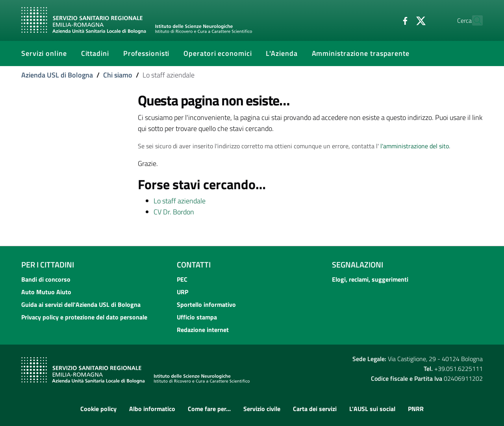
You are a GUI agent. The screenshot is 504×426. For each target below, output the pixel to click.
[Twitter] (404, 20)
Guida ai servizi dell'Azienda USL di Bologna (81, 304)
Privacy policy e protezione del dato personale (84, 317)
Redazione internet (203, 330)
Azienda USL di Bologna (57, 75)
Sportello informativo (206, 304)
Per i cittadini (48, 265)
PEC (182, 279)
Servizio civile (262, 409)
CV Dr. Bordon (174, 212)
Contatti (194, 265)
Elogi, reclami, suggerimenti (370, 279)
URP (183, 292)
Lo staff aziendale (180, 201)
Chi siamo (118, 75)
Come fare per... (209, 409)
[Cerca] (473, 20)
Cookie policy (98, 409)
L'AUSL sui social (372, 409)
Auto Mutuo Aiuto (46, 292)
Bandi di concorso (46, 279)
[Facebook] (388, 20)
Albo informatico (152, 409)
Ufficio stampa (197, 317)
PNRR (416, 409)
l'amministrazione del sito (415, 146)
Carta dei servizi (315, 409)
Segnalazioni (358, 265)
